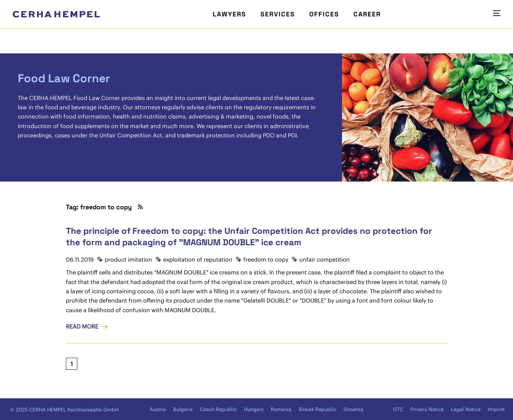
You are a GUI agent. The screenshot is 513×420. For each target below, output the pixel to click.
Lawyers (229, 14)
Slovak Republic (317, 409)
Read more (82, 326)
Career (367, 14)
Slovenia (353, 409)
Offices (324, 14)
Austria (158, 409)
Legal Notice (466, 409)
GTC (398, 409)
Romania (281, 409)
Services (278, 14)
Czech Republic (218, 409)
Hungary (254, 409)
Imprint (496, 409)
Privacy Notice (427, 409)
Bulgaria (183, 409)
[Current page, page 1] (72, 364)
